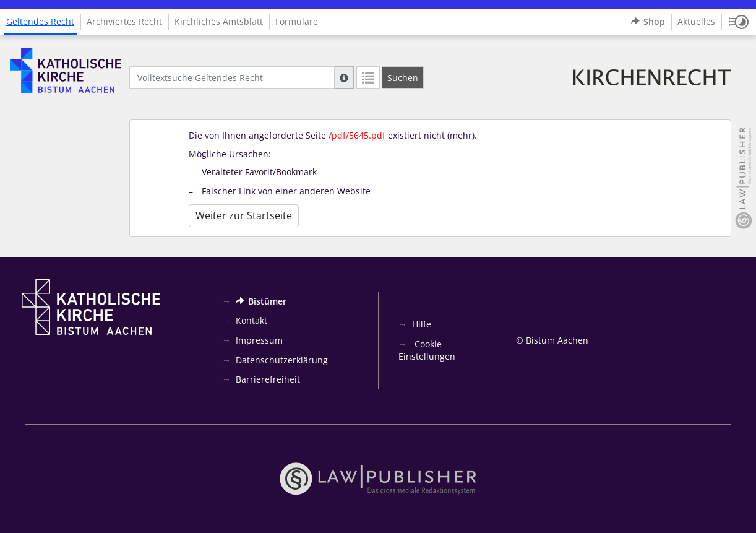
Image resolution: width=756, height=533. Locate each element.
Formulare (297, 21)
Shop (648, 22)
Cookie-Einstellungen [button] (427, 350)
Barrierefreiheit (268, 379)
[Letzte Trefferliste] (368, 77)
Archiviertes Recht (124, 21)
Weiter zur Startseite (244, 215)
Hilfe (422, 324)
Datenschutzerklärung (282, 360)
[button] (739, 22)
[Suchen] (403, 77)
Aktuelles (696, 21)
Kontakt (251, 320)
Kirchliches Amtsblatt (219, 21)
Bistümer (261, 301)
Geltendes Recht (40, 21)
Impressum (259, 340)
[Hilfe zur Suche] (344, 77)
